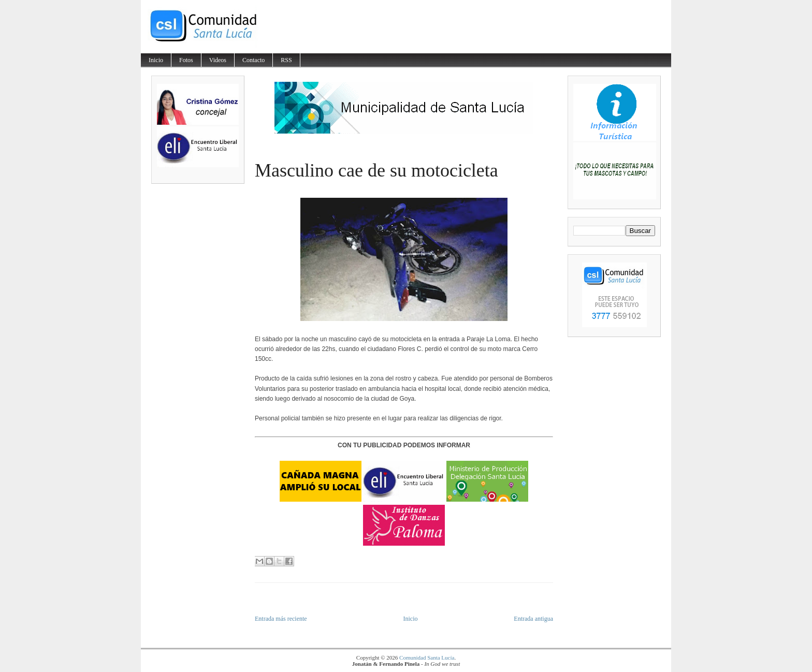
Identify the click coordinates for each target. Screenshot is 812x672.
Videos (218, 60)
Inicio (156, 60)
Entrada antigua (533, 619)
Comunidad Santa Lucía (427, 658)
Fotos (186, 60)
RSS (286, 60)
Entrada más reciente (281, 619)
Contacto (253, 60)
